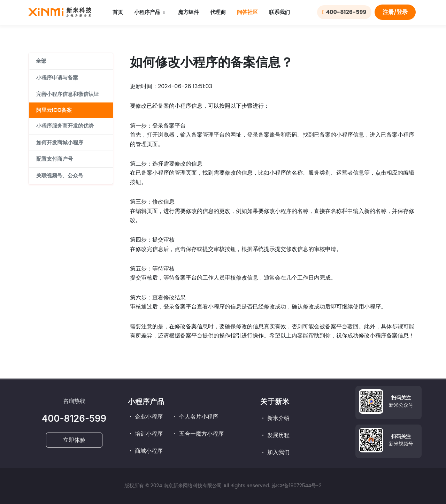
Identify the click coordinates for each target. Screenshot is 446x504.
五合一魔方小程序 (198, 434)
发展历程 (275, 435)
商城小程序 (145, 451)
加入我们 (275, 452)
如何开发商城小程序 (60, 142)
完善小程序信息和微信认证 (68, 94)
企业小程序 (145, 417)
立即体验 (74, 440)
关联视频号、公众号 (60, 175)
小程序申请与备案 (57, 78)
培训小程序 (145, 434)
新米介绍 (275, 418)
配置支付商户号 (55, 159)
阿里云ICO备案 (54, 110)
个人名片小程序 (195, 417)
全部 (41, 61)
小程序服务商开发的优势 (65, 126)
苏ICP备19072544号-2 (297, 486)
